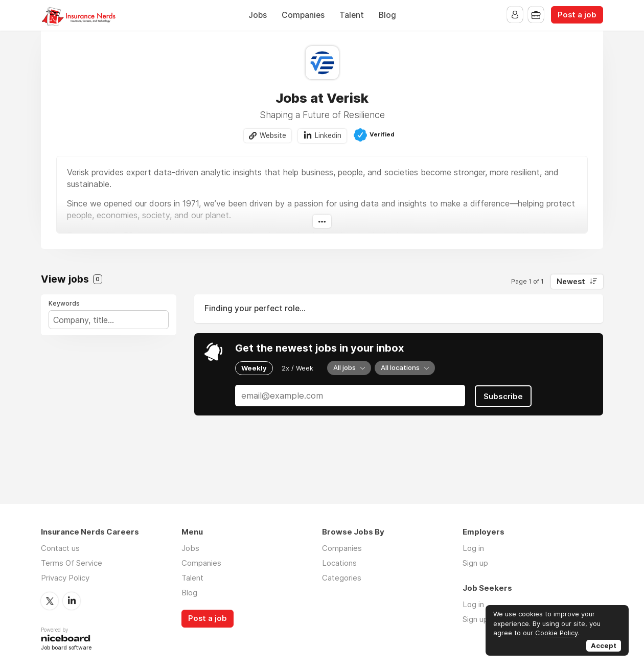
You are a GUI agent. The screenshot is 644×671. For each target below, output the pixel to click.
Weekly (254, 368)
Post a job (577, 15)
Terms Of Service (72, 563)
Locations (339, 563)
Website (273, 135)
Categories (342, 578)
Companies (303, 15)
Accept (604, 645)
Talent (352, 15)
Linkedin (328, 135)
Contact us (60, 549)
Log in (473, 549)
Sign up (475, 563)
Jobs (258, 15)
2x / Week (297, 368)
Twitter (50, 601)
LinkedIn (72, 601)
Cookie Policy (557, 633)
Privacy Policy (65, 578)
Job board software (66, 648)
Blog (387, 15)
